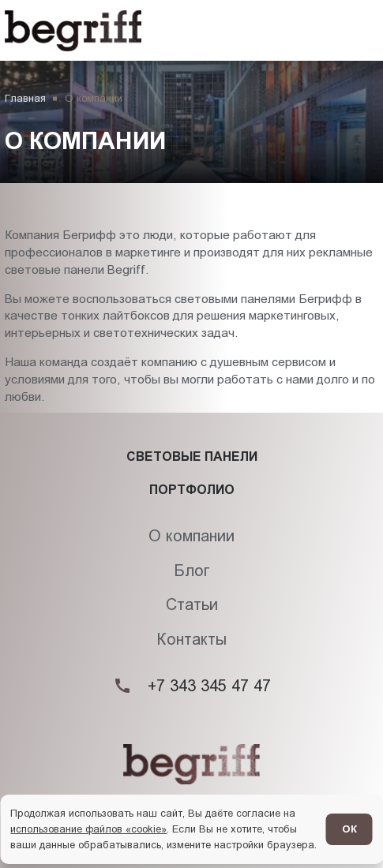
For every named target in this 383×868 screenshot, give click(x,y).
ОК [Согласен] (349, 829)
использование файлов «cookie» (88, 829)
